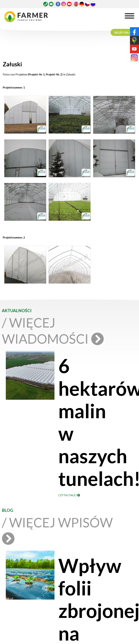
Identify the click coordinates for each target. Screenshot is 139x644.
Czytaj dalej (69, 495)
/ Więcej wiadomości (51, 331)
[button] (25, 116)
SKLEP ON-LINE (125, 32)
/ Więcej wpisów (57, 530)
